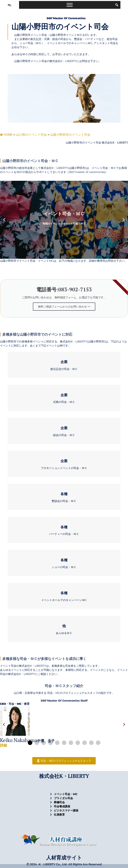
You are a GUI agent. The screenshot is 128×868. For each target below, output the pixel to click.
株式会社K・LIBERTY (64, 776)
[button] (4, 220)
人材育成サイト (64, 857)
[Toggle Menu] (70, 5)
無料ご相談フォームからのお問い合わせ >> (64, 306)
